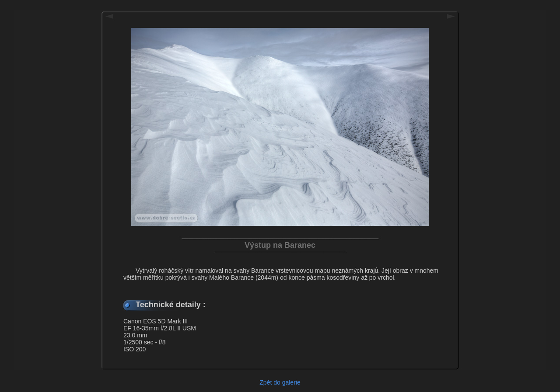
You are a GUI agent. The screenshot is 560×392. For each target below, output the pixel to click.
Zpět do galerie (280, 382)
